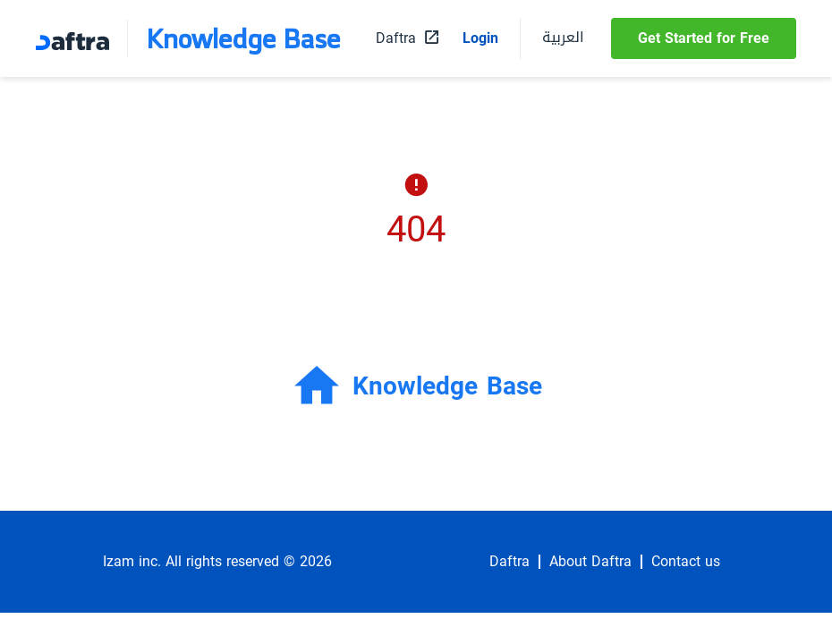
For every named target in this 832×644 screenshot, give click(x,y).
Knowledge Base (243, 38)
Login (480, 38)
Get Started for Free (704, 38)
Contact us (686, 562)
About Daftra (590, 562)
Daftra (509, 562)
